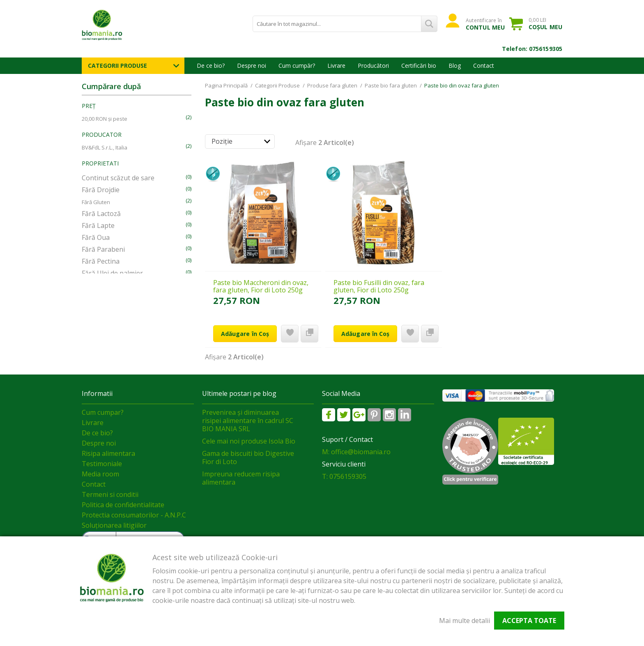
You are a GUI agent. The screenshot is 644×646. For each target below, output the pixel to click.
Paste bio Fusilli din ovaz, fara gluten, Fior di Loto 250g (379, 286)
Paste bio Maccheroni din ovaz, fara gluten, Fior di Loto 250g (261, 286)
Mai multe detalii (465, 621)
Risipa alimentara (108, 453)
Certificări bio (419, 66)
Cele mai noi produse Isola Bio (249, 441)
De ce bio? (211, 66)
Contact (484, 66)
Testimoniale (102, 464)
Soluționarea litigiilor (114, 525)
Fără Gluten (96, 202)
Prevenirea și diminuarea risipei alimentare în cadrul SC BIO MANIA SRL (248, 421)
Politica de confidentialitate (123, 505)
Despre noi (252, 66)
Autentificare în (485, 24)
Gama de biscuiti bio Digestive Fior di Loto (248, 457)
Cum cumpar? (103, 412)
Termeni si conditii (110, 494)
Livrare (336, 66)
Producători (373, 66)
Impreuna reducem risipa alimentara (241, 478)
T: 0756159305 (344, 476)
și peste (105, 119)
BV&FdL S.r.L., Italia (105, 147)
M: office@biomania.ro (356, 452)
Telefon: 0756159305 (532, 49)
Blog (455, 66)
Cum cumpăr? (297, 66)
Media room (100, 474)
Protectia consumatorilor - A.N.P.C (134, 515)
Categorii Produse (117, 66)
